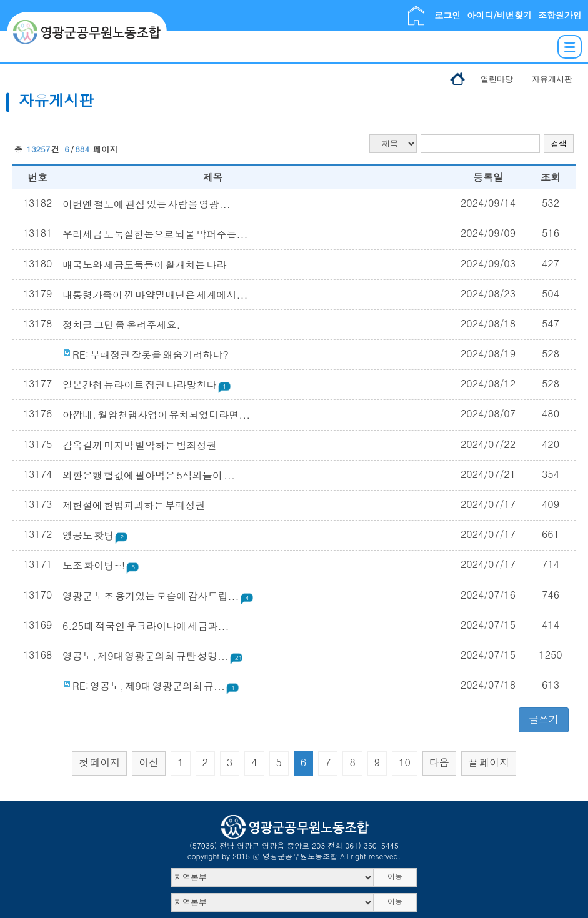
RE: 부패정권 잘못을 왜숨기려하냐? (146, 355)
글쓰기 (544, 719)
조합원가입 (560, 15)
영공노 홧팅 (96, 535)
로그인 (447, 15)
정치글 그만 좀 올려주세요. (121, 325)
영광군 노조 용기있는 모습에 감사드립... (158, 596)
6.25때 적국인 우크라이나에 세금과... (146, 626)
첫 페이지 (99, 762)
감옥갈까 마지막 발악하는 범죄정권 (139, 445)
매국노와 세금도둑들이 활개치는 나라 (144, 265)
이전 (149, 762)
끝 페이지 (489, 762)
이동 (395, 876)
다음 (439, 762)
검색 (559, 143)
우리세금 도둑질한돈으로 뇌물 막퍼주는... (155, 234)
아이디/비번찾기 (499, 15)
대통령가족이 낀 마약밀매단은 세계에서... (155, 295)
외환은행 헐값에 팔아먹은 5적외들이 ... (149, 475)
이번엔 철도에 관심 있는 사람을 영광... (147, 204)
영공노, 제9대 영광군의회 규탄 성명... (155, 656)
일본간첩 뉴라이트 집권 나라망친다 (147, 385)
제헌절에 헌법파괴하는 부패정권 (134, 505)
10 (405, 762)
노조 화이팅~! (101, 565)
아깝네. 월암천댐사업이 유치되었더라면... (156, 415)
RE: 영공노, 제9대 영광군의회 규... (151, 686)
